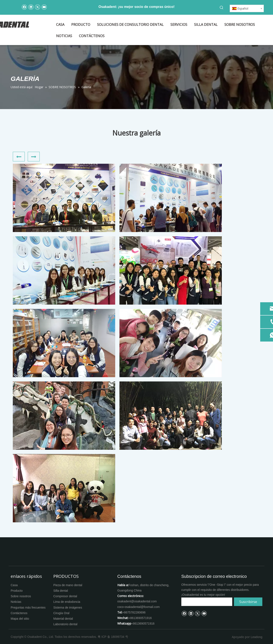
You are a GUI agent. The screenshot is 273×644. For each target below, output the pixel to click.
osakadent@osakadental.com (137, 601)
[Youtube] (44, 7)
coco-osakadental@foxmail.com (139, 607)
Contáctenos (19, 613)
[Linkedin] (31, 7)
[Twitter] (37, 7)
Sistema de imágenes (68, 607)
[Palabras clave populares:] (222, 8)
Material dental (63, 619)
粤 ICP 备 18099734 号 (113, 637)
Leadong (256, 637)
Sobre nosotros (21, 596)
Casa (14, 585)
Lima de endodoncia (67, 602)
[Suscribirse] (248, 602)
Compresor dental (65, 596)
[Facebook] (24, 7)
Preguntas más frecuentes (28, 607)
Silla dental (61, 591)
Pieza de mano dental (68, 585)
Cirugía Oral (61, 613)
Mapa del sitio (20, 619)
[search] (207, 602)
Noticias (16, 602)
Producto (17, 591)
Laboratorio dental (65, 624)
